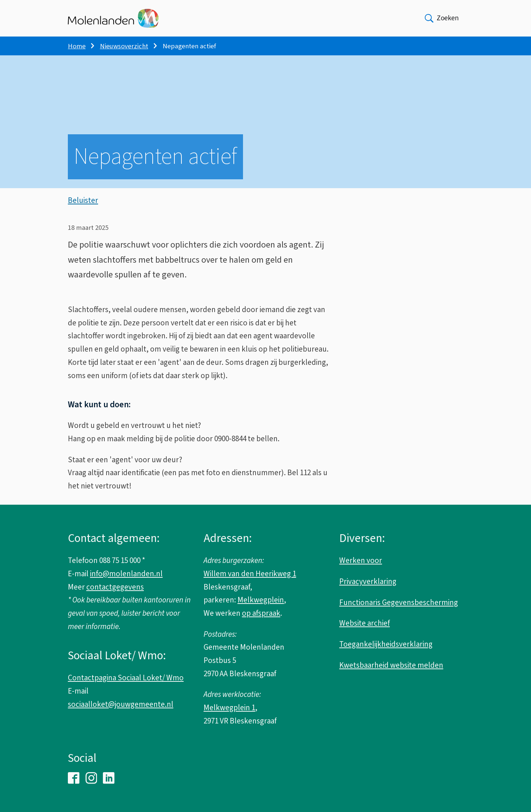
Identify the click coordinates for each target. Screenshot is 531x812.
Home (77, 46)
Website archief (365, 623)
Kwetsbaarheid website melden (391, 665)
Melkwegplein (261, 600)
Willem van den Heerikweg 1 (250, 574)
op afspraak (261, 613)
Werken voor (361, 560)
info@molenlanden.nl (126, 574)
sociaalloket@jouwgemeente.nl (121, 704)
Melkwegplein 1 (229, 708)
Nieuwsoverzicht (124, 46)
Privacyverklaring (368, 581)
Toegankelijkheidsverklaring (386, 644)
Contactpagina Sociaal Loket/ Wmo (126, 678)
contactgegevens (115, 587)
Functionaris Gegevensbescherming (399, 602)
